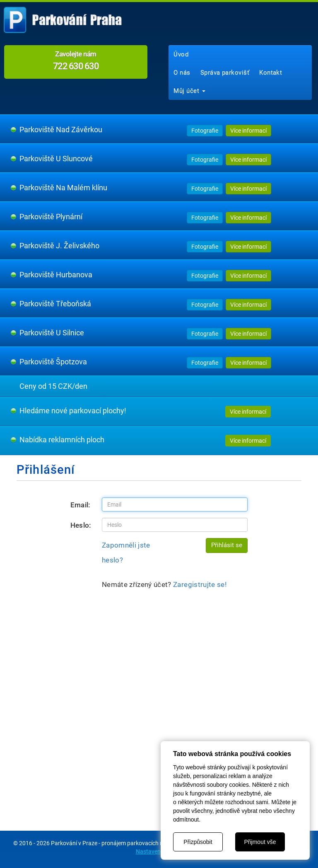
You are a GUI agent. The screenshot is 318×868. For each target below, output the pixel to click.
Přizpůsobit (198, 842)
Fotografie (205, 131)
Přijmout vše (260, 842)
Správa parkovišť (225, 73)
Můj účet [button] (189, 91)
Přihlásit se (227, 545)
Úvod (181, 54)
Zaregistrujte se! (200, 584)
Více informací (248, 131)
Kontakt (271, 73)
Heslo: (81, 525)
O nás (182, 73)
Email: (81, 505)
